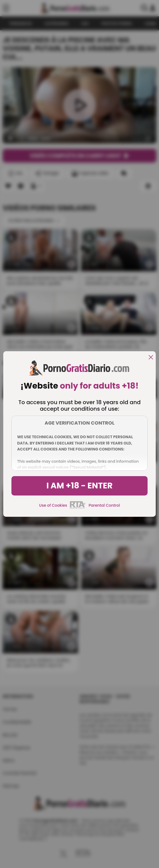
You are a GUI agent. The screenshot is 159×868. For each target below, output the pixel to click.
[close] (151, 358)
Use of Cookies (53, 505)
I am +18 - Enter (79, 486)
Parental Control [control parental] (104, 505)
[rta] (78, 508)
